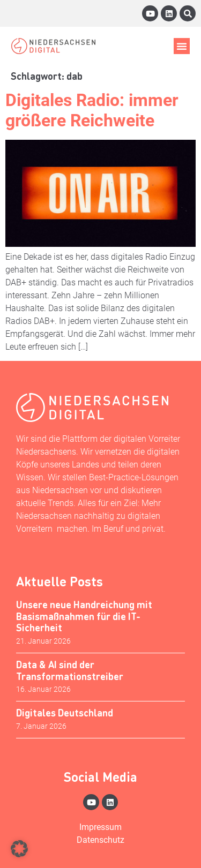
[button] (182, 46)
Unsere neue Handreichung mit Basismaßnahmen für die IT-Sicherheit (84, 616)
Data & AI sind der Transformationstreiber (70, 670)
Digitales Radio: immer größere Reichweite (92, 110)
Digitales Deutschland (65, 712)
